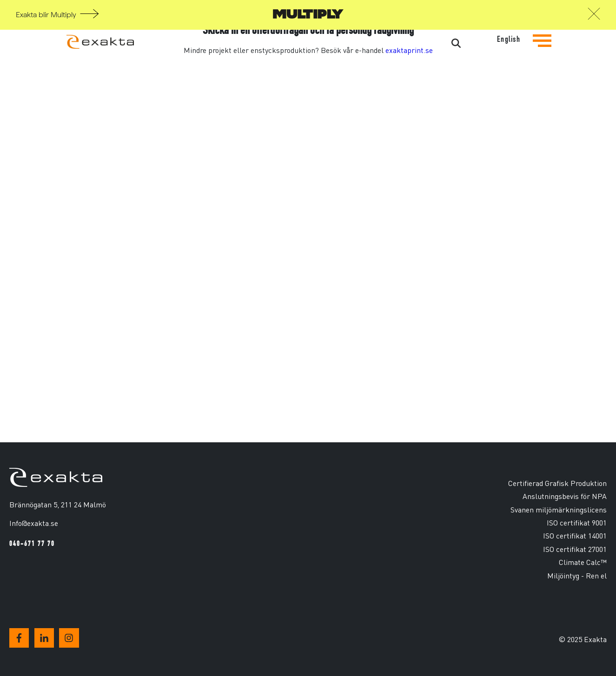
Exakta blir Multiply (46, 15)
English (509, 39)
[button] (594, 16)
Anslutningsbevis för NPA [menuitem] (565, 496)
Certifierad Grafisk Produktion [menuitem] (557, 483)
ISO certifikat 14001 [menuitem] (575, 535)
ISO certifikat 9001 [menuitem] (577, 522)
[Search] (421, 44)
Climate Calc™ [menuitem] (583, 562)
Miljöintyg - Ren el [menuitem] (577, 575)
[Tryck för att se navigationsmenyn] (542, 48)
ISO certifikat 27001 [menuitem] (575, 549)
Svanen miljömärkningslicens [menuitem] (559, 509)
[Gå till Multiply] (308, 16)
